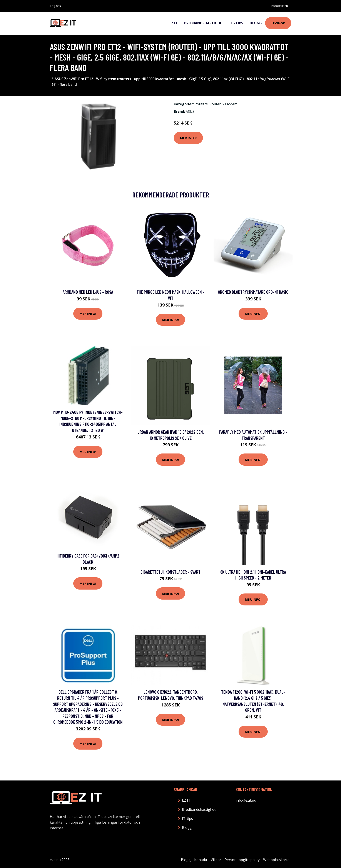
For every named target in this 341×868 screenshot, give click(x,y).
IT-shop (278, 23)
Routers (201, 104)
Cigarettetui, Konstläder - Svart (170, 572)
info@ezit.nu (279, 6)
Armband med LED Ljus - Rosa (88, 292)
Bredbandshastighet (204, 23)
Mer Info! (188, 138)
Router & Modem (223, 104)
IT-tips (237, 23)
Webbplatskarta (276, 860)
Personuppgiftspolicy (242, 860)
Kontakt (201, 860)
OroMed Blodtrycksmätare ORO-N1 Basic (253, 292)
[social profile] (66, 6)
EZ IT (174, 23)
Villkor (216, 860)
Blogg (256, 23)
